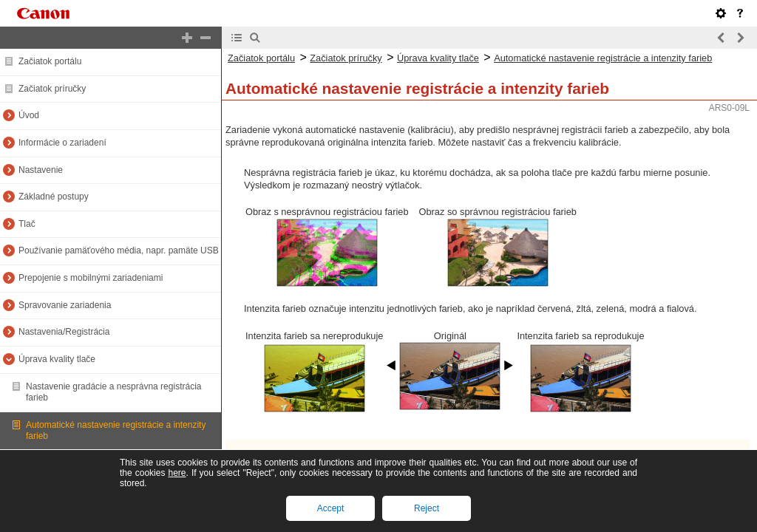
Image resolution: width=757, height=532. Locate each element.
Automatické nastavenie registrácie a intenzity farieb (603, 58)
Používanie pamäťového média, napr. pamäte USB (119, 250)
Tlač (27, 224)
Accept (331, 508)
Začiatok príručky (52, 89)
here (177, 473)
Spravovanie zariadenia (65, 305)
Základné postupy (54, 197)
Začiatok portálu (50, 61)
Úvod (29, 115)
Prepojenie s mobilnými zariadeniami (91, 278)
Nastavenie (41, 170)
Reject (427, 508)
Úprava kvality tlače (57, 359)
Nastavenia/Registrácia (64, 332)
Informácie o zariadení (62, 143)
